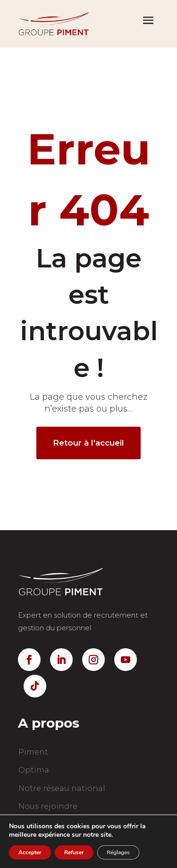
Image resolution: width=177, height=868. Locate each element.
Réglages (118, 852)
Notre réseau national (62, 788)
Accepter (30, 852)
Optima (34, 770)
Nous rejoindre (48, 806)
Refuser (74, 852)
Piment (33, 752)
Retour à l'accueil (88, 443)
